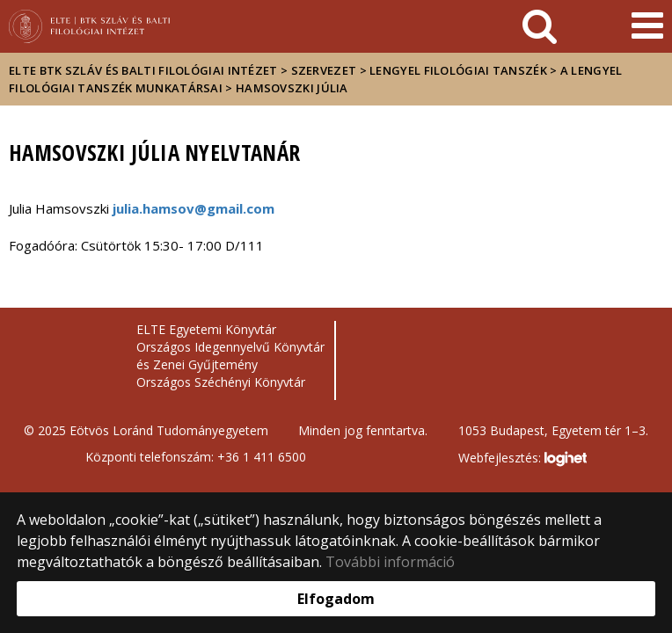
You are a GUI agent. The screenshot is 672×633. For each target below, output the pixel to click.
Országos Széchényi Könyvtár (221, 382)
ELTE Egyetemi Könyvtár (206, 329)
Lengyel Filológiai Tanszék (458, 70)
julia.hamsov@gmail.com (194, 208)
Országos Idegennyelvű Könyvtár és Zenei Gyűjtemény (230, 356)
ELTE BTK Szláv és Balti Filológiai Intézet (143, 70)
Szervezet (324, 70)
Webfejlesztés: (522, 459)
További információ (390, 562)
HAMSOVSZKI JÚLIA (292, 88)
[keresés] (540, 26)
